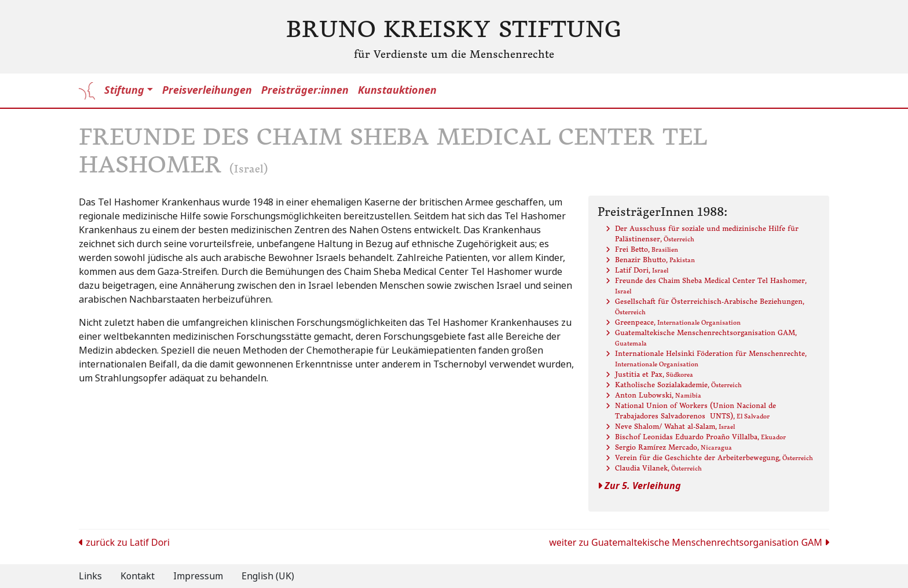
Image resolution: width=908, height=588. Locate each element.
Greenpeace (678, 322)
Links (90, 576)
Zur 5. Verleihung (639, 486)
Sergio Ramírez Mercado (673, 447)
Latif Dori (642, 270)
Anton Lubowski (658, 395)
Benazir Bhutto (655, 260)
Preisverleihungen (207, 90)
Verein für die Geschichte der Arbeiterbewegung (714, 457)
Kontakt (138, 576)
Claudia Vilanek (658, 468)
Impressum (198, 576)
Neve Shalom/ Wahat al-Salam (675, 426)
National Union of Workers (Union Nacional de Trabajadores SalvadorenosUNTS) (695, 411)
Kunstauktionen (397, 90)
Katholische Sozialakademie (678, 385)
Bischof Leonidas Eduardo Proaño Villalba (700, 437)
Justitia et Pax (654, 374)
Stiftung (124, 90)
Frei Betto (647, 249)
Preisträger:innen (305, 90)
